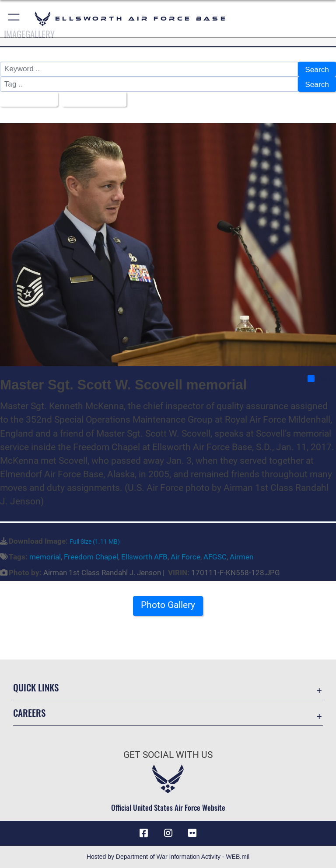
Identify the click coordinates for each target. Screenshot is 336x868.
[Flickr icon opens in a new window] (192, 833)
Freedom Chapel (91, 557)
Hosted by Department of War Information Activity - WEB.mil (168, 857)
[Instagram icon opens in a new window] (168, 833)
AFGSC (215, 557)
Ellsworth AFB (144, 557)
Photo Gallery (168, 605)
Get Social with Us (168, 755)
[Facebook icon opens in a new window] (143, 833)
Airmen (241, 557)
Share (321, 378)
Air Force (185, 557)
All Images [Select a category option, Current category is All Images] (26, 100)
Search (317, 69)
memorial (45, 557)
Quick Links (36, 687)
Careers (29, 713)
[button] (14, 19)
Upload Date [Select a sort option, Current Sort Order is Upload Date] (91, 100)
